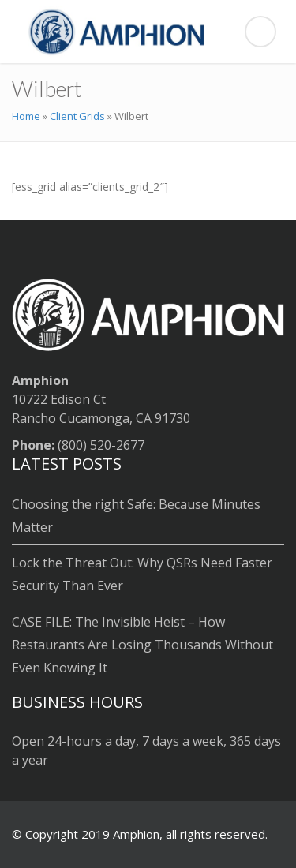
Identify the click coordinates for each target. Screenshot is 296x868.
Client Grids (77, 116)
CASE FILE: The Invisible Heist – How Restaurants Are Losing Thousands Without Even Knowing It (142, 645)
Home (26, 116)
